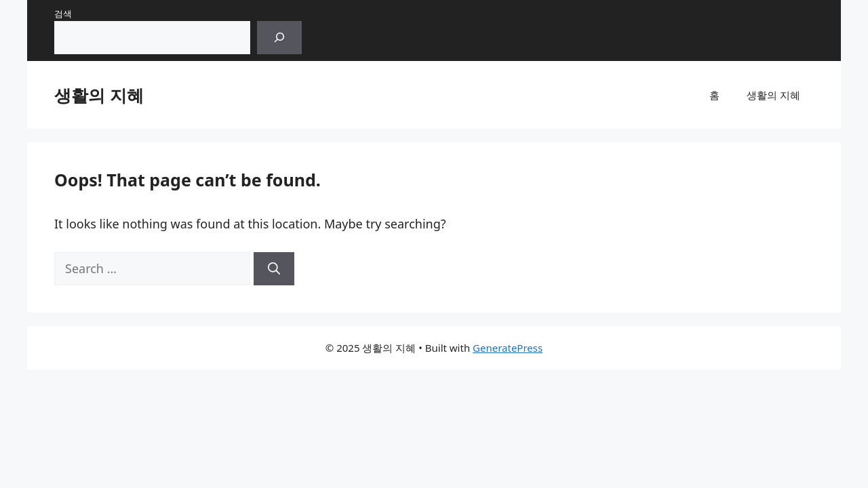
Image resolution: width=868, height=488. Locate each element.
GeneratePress (508, 348)
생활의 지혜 (99, 95)
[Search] (274, 269)
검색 (63, 14)
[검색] (279, 38)
